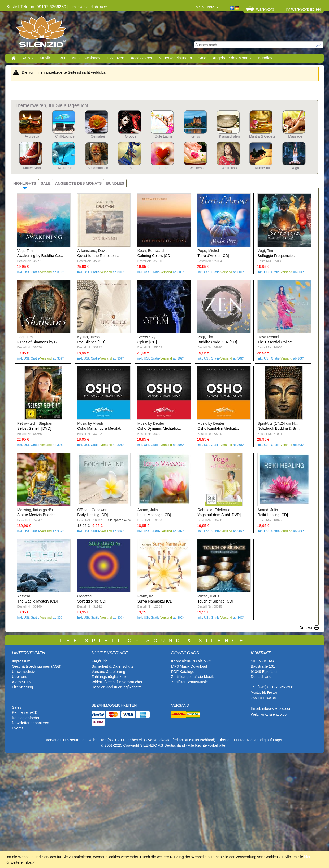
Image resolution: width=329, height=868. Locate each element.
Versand (46, 272)
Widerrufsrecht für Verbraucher (117, 682)
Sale (202, 58)
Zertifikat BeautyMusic (189, 682)
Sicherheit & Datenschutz (112, 666)
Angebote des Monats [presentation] (79, 183)
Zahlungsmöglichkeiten (111, 677)
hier (307, 857)
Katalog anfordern (27, 718)
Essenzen (115, 58)
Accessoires (141, 58)
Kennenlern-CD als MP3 (191, 661)
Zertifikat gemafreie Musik (192, 677)
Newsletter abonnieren (31, 723)
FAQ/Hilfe (99, 661)
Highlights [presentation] (25, 183)
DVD (61, 58)
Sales (17, 707)
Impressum (21, 661)
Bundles (265, 58)
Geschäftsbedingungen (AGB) (37, 666)
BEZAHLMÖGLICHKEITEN (114, 705)
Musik (45, 58)
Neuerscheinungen (175, 58)
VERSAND (180, 705)
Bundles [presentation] (115, 183)
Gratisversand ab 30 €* (88, 7)
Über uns (20, 677)
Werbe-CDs (22, 682)
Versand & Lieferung (108, 672)
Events (18, 728)
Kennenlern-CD (25, 712)
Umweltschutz (23, 672)
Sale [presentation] (46, 183)
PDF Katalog (182, 672)
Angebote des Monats (232, 58)
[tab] (25, 183)
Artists (28, 58)
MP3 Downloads (86, 58)
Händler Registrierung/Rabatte (117, 687)
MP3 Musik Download (189, 666)
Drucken (306, 628)
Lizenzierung (22, 687)
